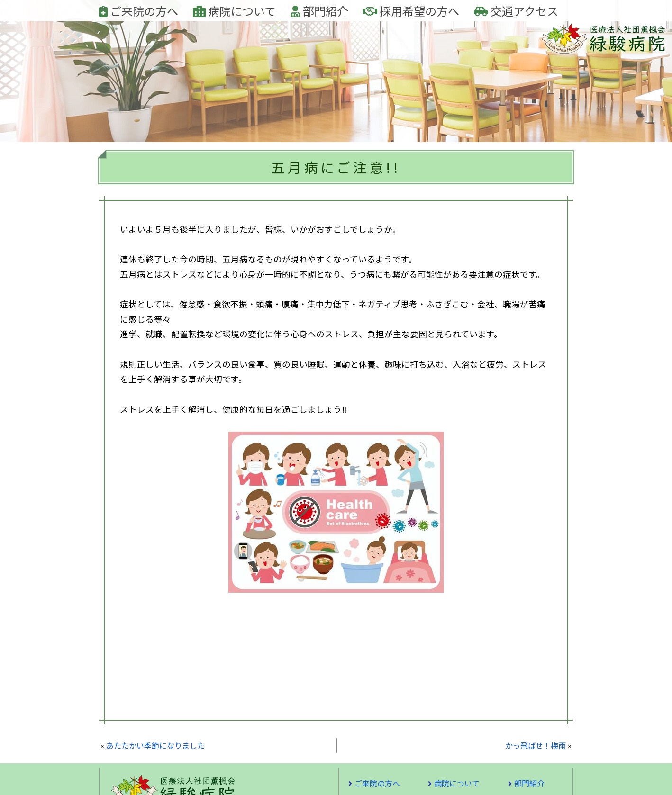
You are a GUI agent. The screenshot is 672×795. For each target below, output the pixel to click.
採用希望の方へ (411, 11)
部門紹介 (319, 11)
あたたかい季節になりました (155, 745)
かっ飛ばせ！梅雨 (536, 745)
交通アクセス (516, 11)
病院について (234, 11)
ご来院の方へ (139, 11)
